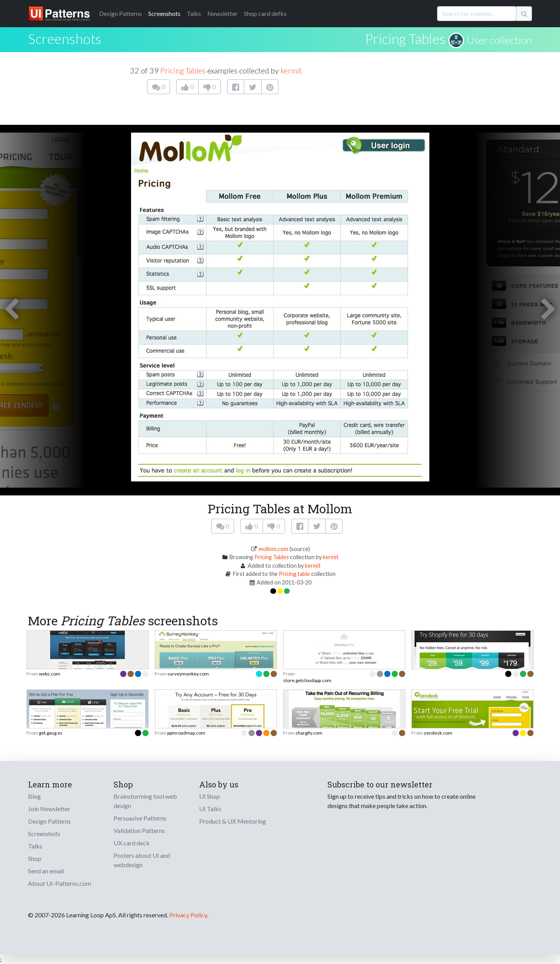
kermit (291, 70)
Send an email (46, 871)
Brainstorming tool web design (145, 801)
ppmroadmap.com (186, 733)
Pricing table (294, 574)
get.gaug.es (51, 733)
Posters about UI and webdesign (142, 860)
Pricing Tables (405, 38)
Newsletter (222, 13)
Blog (34, 796)
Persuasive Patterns (140, 818)
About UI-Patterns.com (59, 883)
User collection (499, 40)
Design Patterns (49, 821)
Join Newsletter (49, 809)
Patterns (121, 13)
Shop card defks (265, 13)
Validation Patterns (139, 830)
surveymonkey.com (188, 674)
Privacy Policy (188, 915)
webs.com (50, 674)
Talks (194, 13)
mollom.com (273, 549)
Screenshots (164, 13)
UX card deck (132, 843)
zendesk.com (438, 733)
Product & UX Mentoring (233, 821)
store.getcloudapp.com (307, 680)
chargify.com (309, 733)
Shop (35, 858)
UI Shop (210, 796)
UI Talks (210, 809)
